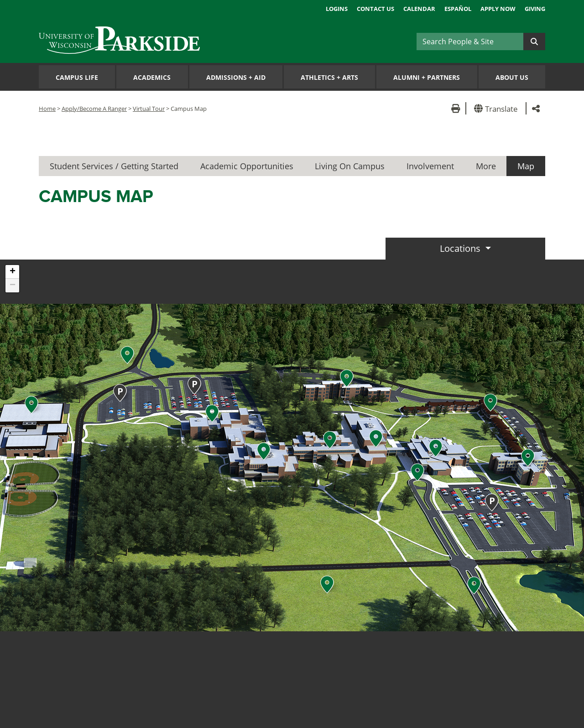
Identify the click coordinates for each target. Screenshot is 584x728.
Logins (337, 9)
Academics (152, 77)
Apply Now (498, 9)
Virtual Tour (149, 109)
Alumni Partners (427, 77)
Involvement (430, 166)
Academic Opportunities (247, 166)
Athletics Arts (329, 77)
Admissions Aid (236, 77)
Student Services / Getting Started (114, 166)
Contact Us (375, 9)
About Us (512, 77)
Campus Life (77, 77)
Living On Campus (350, 166)
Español (458, 9)
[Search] (470, 42)
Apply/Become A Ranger (94, 109)
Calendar (419, 9)
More (486, 166)
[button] (498, 108)
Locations (461, 248)
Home (47, 109)
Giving (535, 9)
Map (526, 166)
